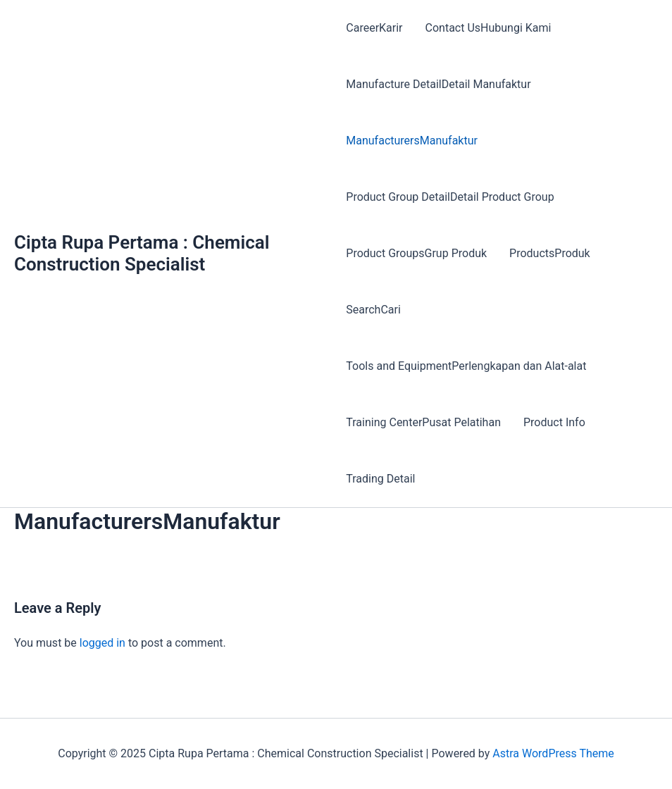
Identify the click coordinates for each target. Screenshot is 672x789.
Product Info (554, 422)
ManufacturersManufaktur (412, 141)
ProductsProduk (550, 253)
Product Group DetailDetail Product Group (450, 197)
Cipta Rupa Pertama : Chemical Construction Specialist (142, 253)
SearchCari (373, 310)
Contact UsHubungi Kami (489, 28)
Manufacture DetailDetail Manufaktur (438, 84)
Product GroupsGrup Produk (416, 253)
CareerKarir (374, 28)
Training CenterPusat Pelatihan (423, 422)
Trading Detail (380, 479)
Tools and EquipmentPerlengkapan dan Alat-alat (466, 366)
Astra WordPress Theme (553, 753)
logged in (102, 643)
